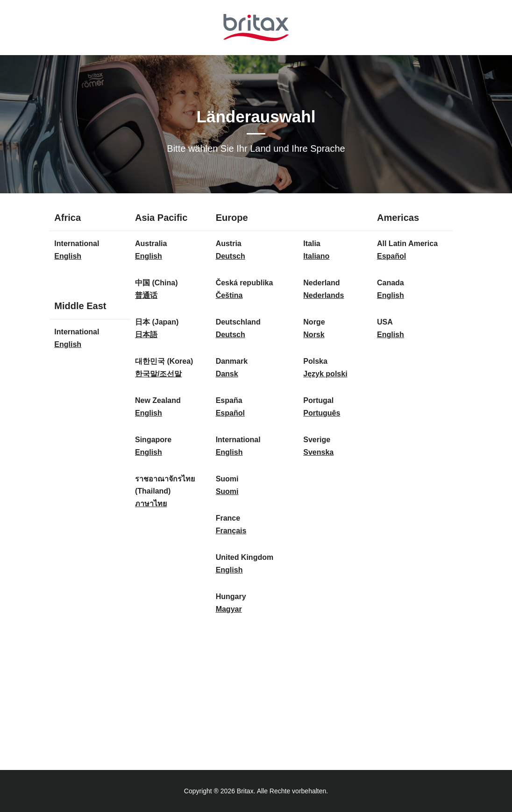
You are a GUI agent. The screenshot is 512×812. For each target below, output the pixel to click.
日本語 (146, 335)
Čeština (229, 295)
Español (230, 413)
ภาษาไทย (151, 504)
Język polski (325, 374)
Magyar (229, 609)
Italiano (316, 256)
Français (231, 531)
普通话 (146, 295)
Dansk (227, 374)
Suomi (227, 491)
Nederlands (324, 295)
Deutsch (231, 256)
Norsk (314, 335)
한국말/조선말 (158, 374)
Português (322, 413)
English (68, 256)
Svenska (318, 452)
